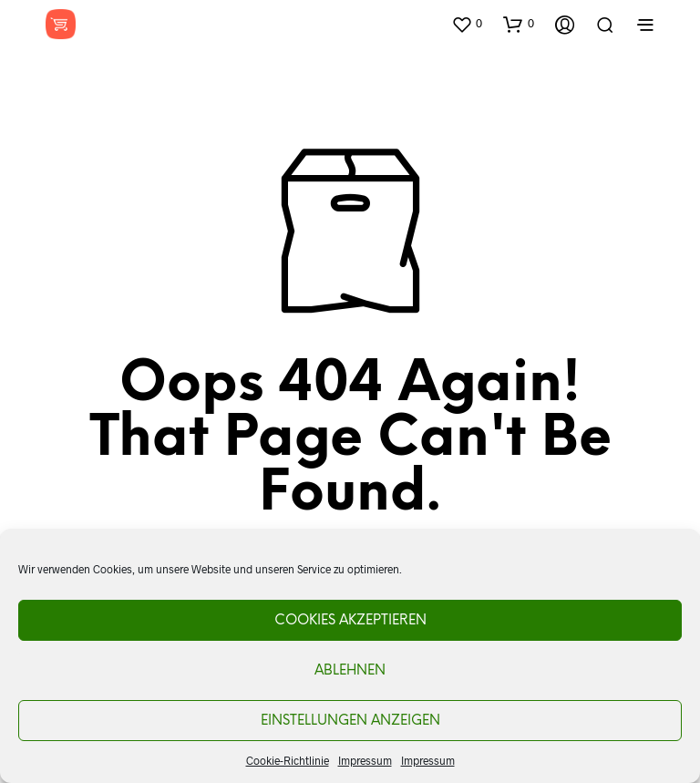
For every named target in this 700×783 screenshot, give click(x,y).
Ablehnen (350, 671)
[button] (467, 24)
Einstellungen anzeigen (350, 721)
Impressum (365, 760)
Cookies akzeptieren (350, 621)
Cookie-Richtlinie (288, 760)
